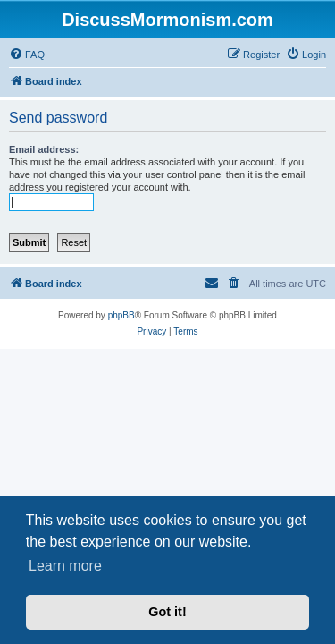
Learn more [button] (65, 566)
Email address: (44, 149)
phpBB (121, 315)
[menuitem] (27, 55)
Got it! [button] (167, 612)
